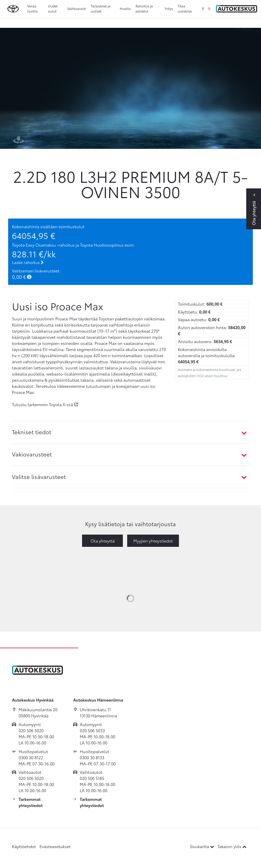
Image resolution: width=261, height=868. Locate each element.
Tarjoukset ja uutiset (101, 8)
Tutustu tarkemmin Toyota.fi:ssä (42, 404)
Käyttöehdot (24, 846)
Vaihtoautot (77, 8)
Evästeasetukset (55, 846)
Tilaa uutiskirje (185, 8)
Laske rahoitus (28, 262)
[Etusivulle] (237, 9)
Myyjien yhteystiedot (153, 541)
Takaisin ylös (232, 846)
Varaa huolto (32, 8)
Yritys (169, 8)
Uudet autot (53, 8)
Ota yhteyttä (103, 541)
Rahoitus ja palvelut (144, 8)
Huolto (125, 8)
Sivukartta (203, 846)
